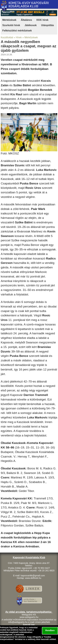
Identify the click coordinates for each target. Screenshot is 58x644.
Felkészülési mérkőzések (17, 31)
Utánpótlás (48, 25)
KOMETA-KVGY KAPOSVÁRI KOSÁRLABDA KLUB (29, 5)
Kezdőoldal (7, 37)
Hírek (19, 37)
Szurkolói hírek (11, 25)
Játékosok (31, 25)
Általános (26, 20)
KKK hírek (42, 20)
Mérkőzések (9, 20)
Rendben (50, 630)
